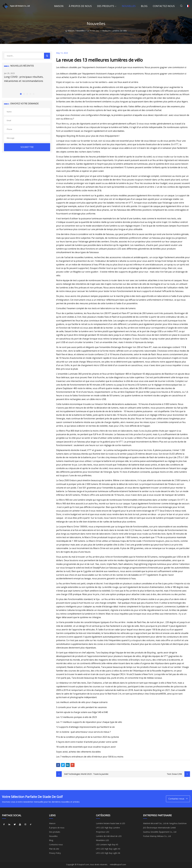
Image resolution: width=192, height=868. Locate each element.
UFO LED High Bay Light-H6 (108, 853)
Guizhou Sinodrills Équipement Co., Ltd (160, 832)
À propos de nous (80, 6)
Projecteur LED (103, 832)
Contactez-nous (164, 6)
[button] (21, 94)
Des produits (106, 6)
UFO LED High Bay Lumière (108, 828)
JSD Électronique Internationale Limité (159, 828)
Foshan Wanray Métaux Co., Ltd (157, 836)
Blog (144, 6)
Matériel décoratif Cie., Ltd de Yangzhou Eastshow (165, 823)
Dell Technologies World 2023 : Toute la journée (86, 774)
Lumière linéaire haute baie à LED (111, 823)
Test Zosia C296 (174, 774)
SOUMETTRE (27, 147)
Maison (59, 6)
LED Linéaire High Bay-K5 (107, 845)
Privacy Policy (55, 853)
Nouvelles (129, 6)
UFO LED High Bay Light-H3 (108, 849)
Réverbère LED (102, 840)
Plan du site (54, 849)
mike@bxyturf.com (118, 864)
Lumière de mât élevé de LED (109, 836)
